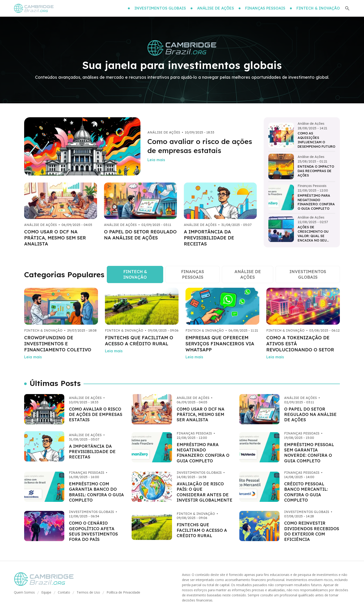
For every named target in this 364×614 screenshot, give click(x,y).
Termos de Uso (88, 592)
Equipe (46, 592)
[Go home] (34, 8)
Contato (64, 592)
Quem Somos (24, 592)
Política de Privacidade (123, 592)
